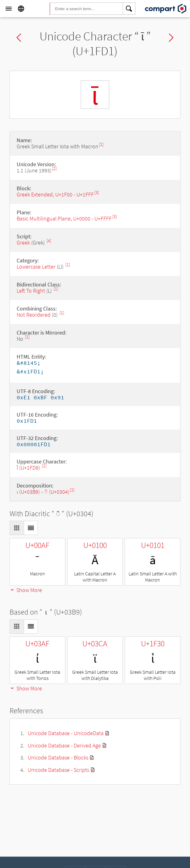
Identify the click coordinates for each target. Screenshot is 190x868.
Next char (171, 38)
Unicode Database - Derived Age (64, 745)
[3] (97, 193)
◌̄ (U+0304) (57, 492)
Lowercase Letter (36, 267)
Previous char (19, 38)
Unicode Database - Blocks (58, 757)
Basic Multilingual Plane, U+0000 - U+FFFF (64, 218)
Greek (23, 243)
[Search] (129, 9)
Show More (26, 590)
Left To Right (31, 291)
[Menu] (9, 9)
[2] (54, 169)
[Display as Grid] (17, 528)
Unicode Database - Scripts (58, 770)
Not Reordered (34, 315)
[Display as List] (31, 528)
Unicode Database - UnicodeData (66, 733)
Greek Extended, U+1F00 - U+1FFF (55, 194)
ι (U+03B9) (28, 492)
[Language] (21, 9)
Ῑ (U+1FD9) (29, 468)
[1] (101, 144)
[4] (49, 241)
